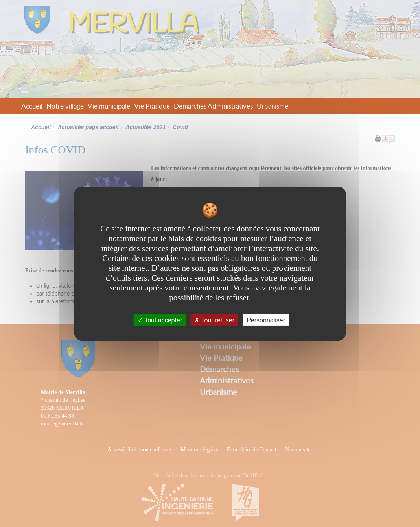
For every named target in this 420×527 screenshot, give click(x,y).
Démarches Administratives (213, 106)
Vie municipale (109, 106)
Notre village (65, 106)
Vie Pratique (152, 106)
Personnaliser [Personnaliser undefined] (266, 320)
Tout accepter (160, 320)
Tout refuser (214, 320)
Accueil (32, 106)
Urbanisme (273, 106)
